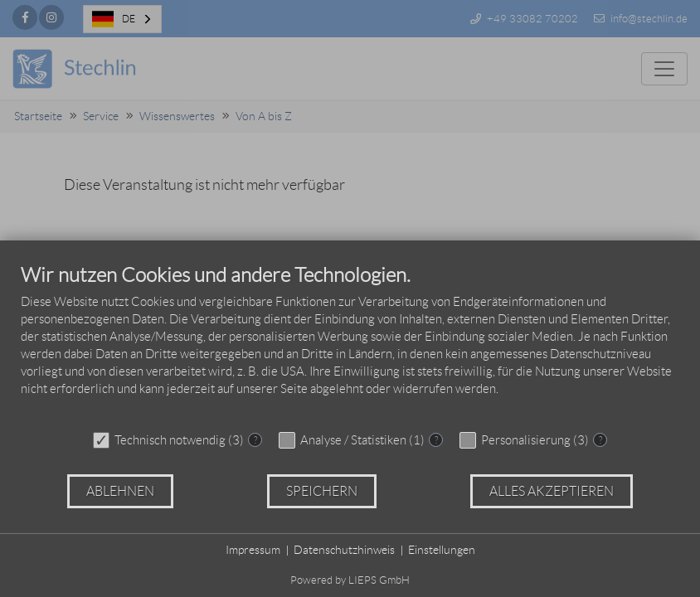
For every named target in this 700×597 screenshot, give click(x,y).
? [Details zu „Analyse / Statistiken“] (436, 440)
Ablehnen (120, 491)
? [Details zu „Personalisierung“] (600, 440)
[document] (350, 342)
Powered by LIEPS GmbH (350, 580)
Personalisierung (526, 440)
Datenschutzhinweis (344, 550)
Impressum (253, 550)
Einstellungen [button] (442, 550)
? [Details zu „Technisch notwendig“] (255, 440)
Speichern (322, 491)
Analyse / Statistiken (353, 440)
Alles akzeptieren (552, 491)
